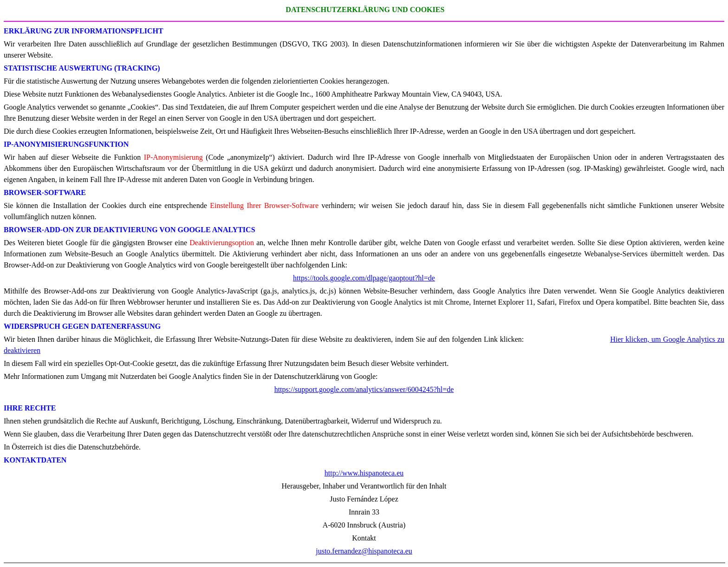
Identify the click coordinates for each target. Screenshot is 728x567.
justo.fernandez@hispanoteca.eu (364, 551)
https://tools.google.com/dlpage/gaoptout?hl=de (364, 278)
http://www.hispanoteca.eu (364, 473)
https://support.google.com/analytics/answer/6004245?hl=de (364, 389)
